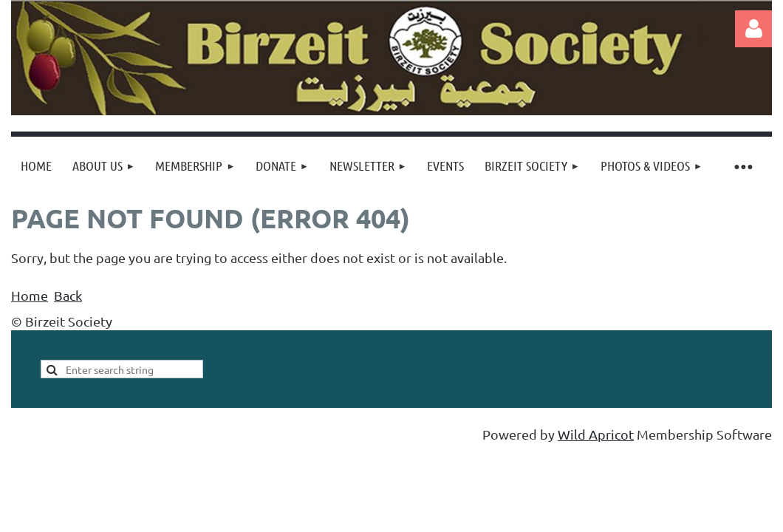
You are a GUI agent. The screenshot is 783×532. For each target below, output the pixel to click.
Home (30, 295)
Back (68, 295)
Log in (753, 29)
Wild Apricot (596, 434)
